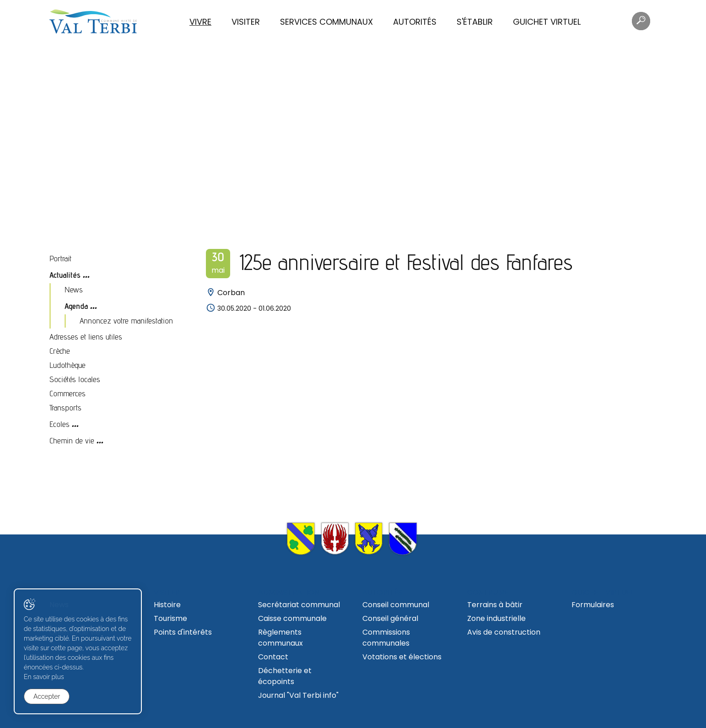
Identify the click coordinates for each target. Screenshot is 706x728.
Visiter (246, 22)
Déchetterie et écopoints (285, 676)
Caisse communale (292, 618)
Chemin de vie (72, 440)
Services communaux (326, 22)
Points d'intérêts (183, 632)
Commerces (67, 393)
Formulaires (593, 605)
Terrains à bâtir (495, 605)
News (74, 289)
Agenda (76, 306)
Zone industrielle (496, 618)
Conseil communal (396, 605)
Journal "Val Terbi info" (298, 695)
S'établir (475, 22)
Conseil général (390, 618)
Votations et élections (402, 657)
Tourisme (170, 618)
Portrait (60, 258)
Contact (273, 657)
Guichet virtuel (547, 22)
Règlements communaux (280, 638)
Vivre (200, 22)
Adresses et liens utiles (86, 337)
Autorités (415, 22)
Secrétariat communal (299, 605)
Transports (65, 407)
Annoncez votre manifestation (126, 321)
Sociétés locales (75, 379)
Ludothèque (67, 365)
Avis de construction (504, 632)
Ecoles (59, 424)
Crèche (60, 351)
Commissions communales (386, 638)
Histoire (167, 605)
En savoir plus (44, 677)
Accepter (47, 696)
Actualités (65, 275)
